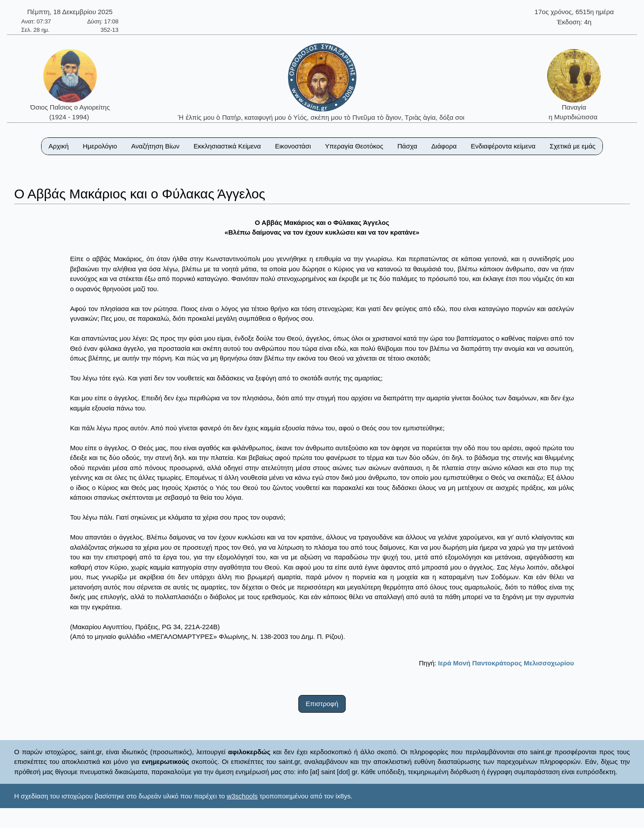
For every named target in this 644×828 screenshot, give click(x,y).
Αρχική (59, 146)
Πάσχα (407, 146)
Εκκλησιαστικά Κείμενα (227, 146)
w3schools (242, 796)
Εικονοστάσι (293, 146)
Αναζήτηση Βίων (155, 146)
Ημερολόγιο (100, 146)
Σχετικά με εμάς (572, 146)
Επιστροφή (322, 704)
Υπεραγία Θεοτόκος (354, 146)
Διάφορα (444, 146)
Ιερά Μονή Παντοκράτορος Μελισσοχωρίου (506, 663)
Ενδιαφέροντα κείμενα (503, 146)
